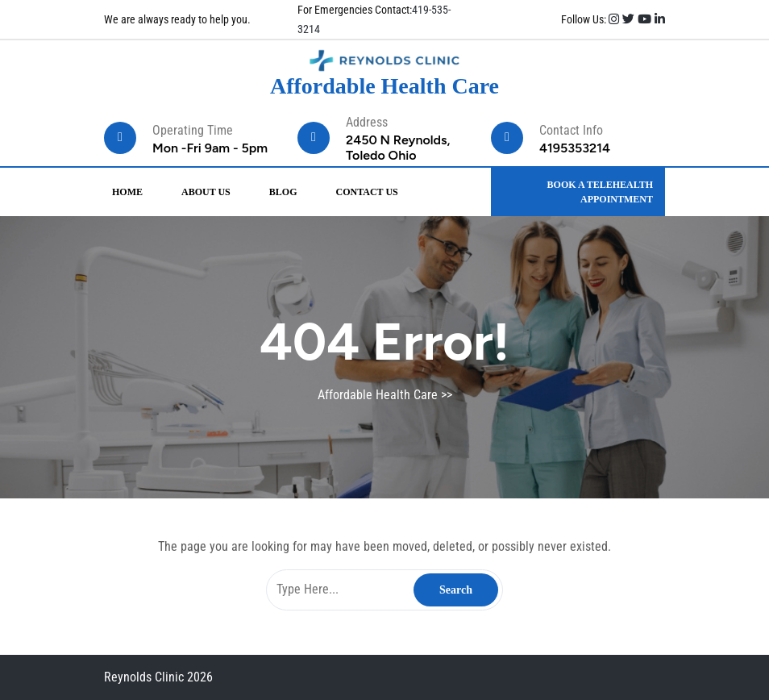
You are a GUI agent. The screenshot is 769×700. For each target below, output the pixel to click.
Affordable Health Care (384, 86)
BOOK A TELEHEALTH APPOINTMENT (600, 192)
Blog (283, 192)
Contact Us (366, 192)
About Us (206, 192)
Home (127, 192)
